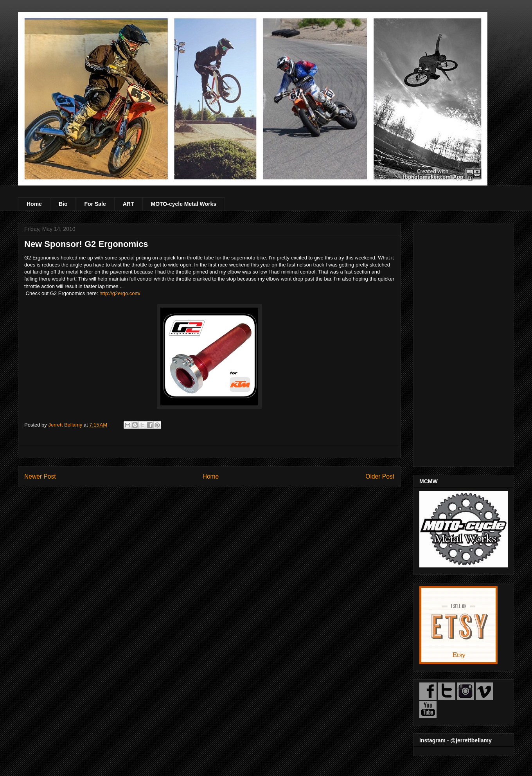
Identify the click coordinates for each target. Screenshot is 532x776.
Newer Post (40, 476)
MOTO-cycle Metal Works (184, 204)
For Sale (95, 204)
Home (34, 204)
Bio (63, 204)
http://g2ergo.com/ (120, 293)
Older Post (380, 476)
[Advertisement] (464, 343)
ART (129, 204)
